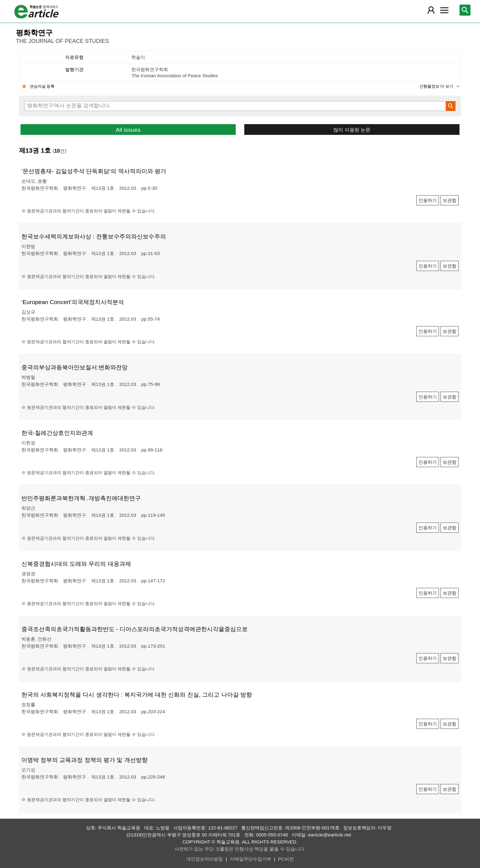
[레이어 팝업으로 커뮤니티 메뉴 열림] (444, 10)
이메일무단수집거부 (251, 859)
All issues (128, 130)
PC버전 (286, 859)
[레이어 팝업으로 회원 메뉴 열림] (431, 10)
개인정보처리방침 (204, 859)
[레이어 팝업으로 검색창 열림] (465, 10)
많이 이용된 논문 (352, 130)
